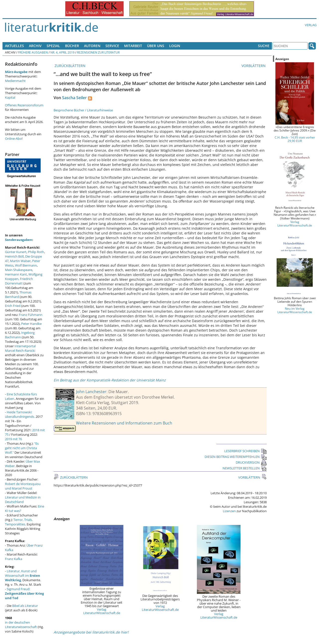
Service (112, 46)
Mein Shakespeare (19, 270)
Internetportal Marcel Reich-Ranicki (20, 348)
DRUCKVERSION (251, 462)
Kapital (10, 97)
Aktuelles (14, 46)
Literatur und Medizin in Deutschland (23, 500)
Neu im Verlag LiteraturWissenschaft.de (295, 310)
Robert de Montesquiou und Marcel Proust (23, 486)
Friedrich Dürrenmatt (19, 281)
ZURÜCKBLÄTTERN (70, 66)
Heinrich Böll (14, 256)
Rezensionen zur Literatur (98, 52)
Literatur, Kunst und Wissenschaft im (23, 575)
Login (175, 46)
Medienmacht (15, 81)
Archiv (35, 46)
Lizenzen (229, 511)
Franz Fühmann (31, 315)
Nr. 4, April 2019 (62, 52)
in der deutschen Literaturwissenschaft (21, 625)
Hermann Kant (16, 274)
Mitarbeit (133, 46)
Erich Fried (13, 306)
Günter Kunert (16, 252)
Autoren (92, 46)
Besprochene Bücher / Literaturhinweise (83, 110)
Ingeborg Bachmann (20, 335)
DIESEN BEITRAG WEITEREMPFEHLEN (236, 457)
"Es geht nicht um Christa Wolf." (22, 448)
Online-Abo (13, 139)
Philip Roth (36, 252)
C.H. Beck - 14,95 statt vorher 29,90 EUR (295, 139)
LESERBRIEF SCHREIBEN (245, 451)
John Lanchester (91, 392)
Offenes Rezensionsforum (24, 105)
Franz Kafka (14, 559)
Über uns (156, 46)
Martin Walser (20, 261)
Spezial (53, 46)
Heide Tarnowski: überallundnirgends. (20, 414)
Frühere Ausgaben (33, 52)
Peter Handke (31, 324)
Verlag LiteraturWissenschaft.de (102, 611)
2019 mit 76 (13, 439)
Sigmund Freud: (24, 593)
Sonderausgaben (19, 240)
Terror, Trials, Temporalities (19, 522)
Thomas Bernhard (18, 294)
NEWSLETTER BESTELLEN (245, 468)
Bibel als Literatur (25, 606)
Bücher (72, 46)
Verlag (311, 25)
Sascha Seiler (74, 98)
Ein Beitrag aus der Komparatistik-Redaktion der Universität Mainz (110, 380)
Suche (264, 46)
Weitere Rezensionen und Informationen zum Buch (124, 423)
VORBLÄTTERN (254, 66)
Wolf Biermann (26, 265)
